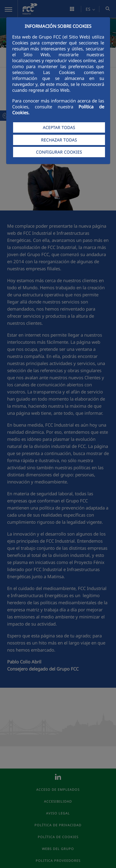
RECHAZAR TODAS (59, 140)
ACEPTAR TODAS (59, 127)
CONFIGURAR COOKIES (59, 152)
